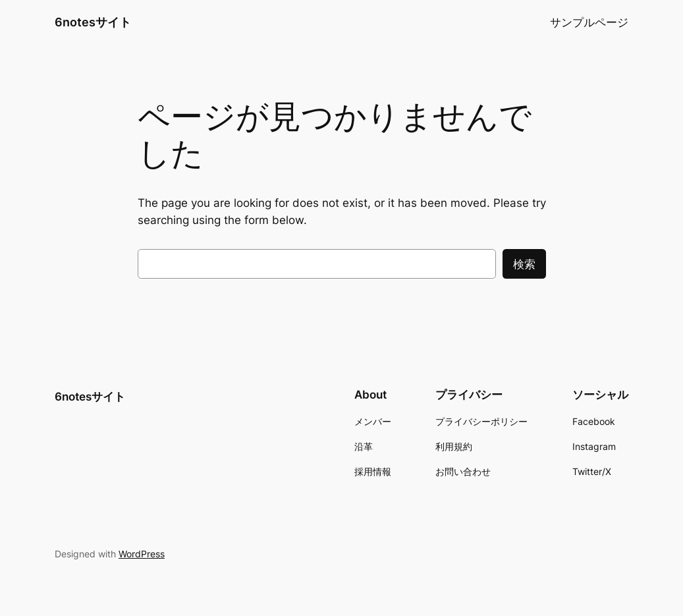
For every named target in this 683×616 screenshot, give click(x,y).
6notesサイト (93, 22)
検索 (524, 264)
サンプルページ (589, 22)
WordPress (142, 554)
